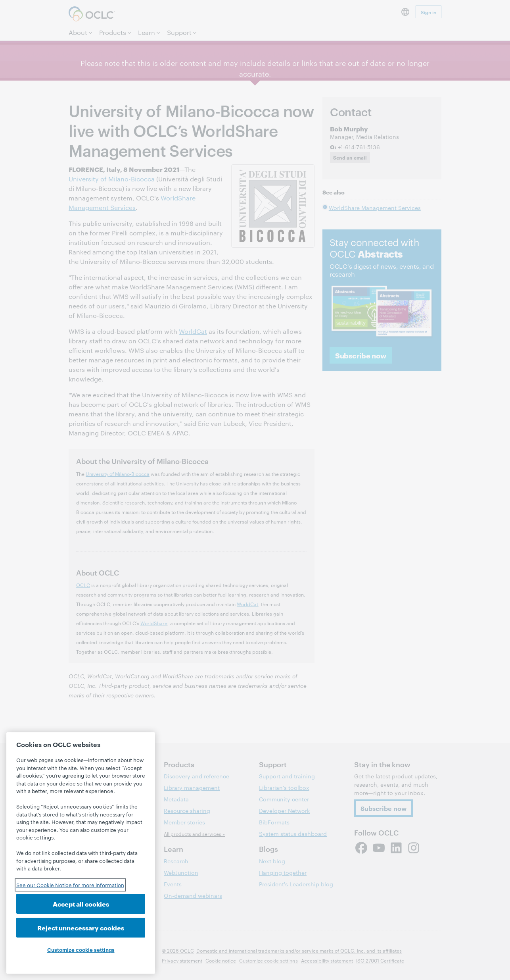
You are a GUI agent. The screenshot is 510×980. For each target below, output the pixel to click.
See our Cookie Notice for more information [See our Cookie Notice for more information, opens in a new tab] (70, 885)
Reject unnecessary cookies (81, 927)
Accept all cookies (81, 904)
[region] (81, 853)
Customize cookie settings (81, 949)
